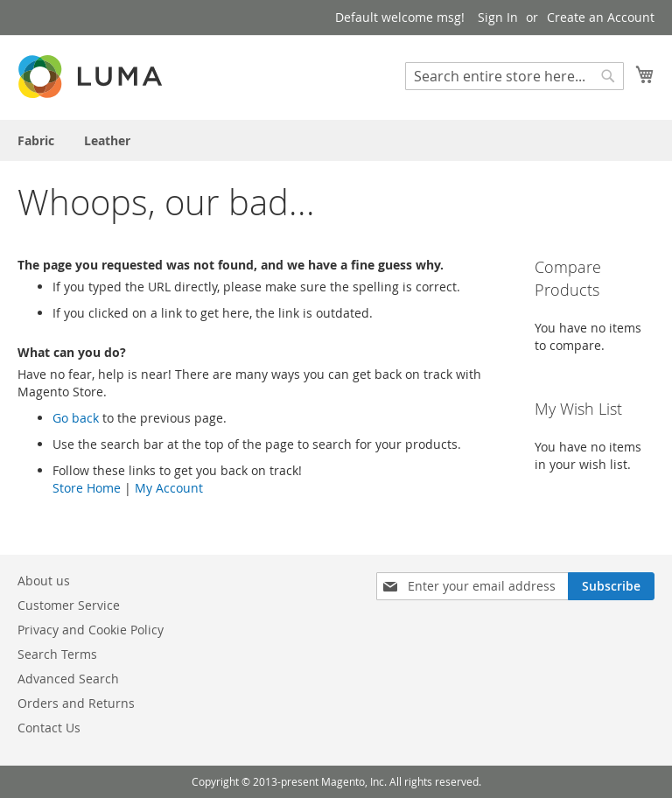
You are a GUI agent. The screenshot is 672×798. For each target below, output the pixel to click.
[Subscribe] (611, 586)
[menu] (336, 140)
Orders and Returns (76, 703)
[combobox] (514, 76)
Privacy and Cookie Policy (91, 630)
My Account (169, 488)
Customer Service (69, 605)
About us (44, 581)
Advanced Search (68, 679)
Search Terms (57, 654)
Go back (76, 418)
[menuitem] (36, 140)
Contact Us (49, 728)
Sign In (498, 17)
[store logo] (92, 77)
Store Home (87, 488)
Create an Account (601, 17)
